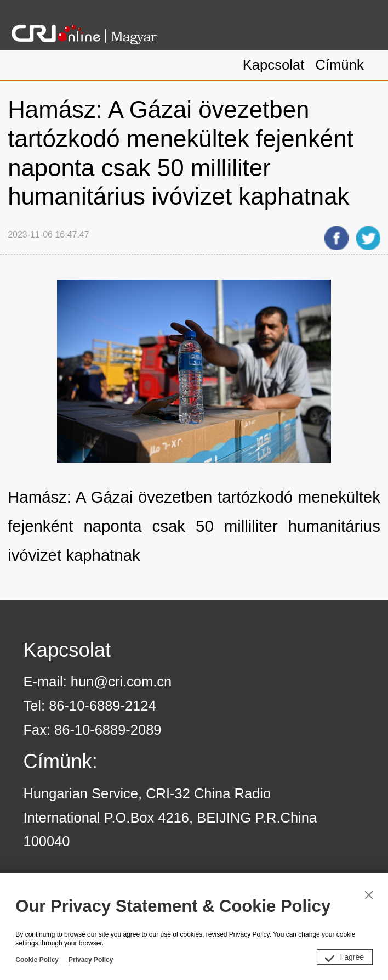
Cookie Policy (37, 960)
